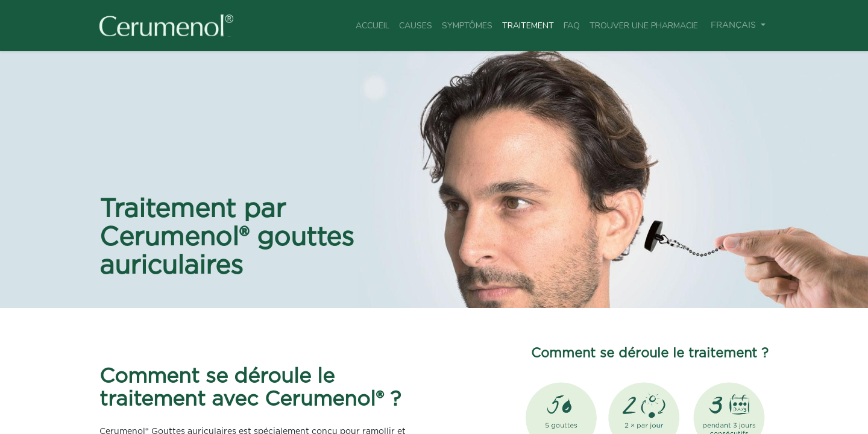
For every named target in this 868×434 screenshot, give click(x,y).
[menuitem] (373, 26)
